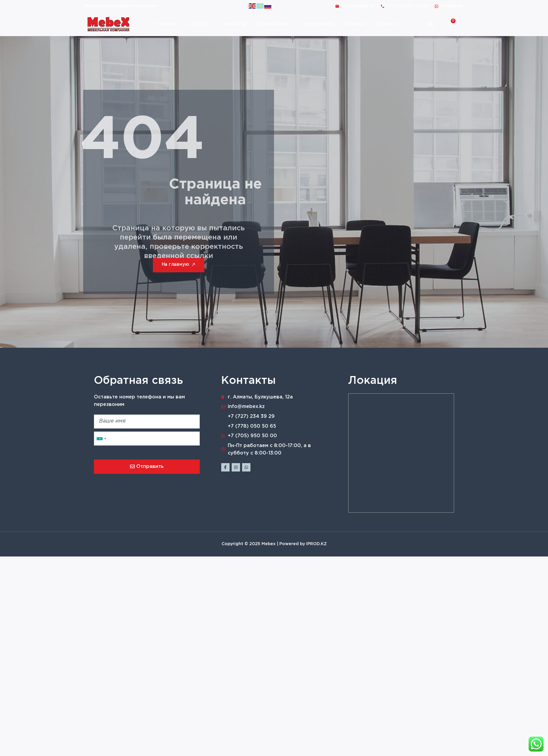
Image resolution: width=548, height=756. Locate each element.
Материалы (319, 24)
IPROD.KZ (316, 544)
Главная (167, 24)
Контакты (234, 24)
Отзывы (355, 24)
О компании (276, 24)
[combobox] (101, 439)
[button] (430, 24)
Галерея (386, 24)
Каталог (199, 24)
